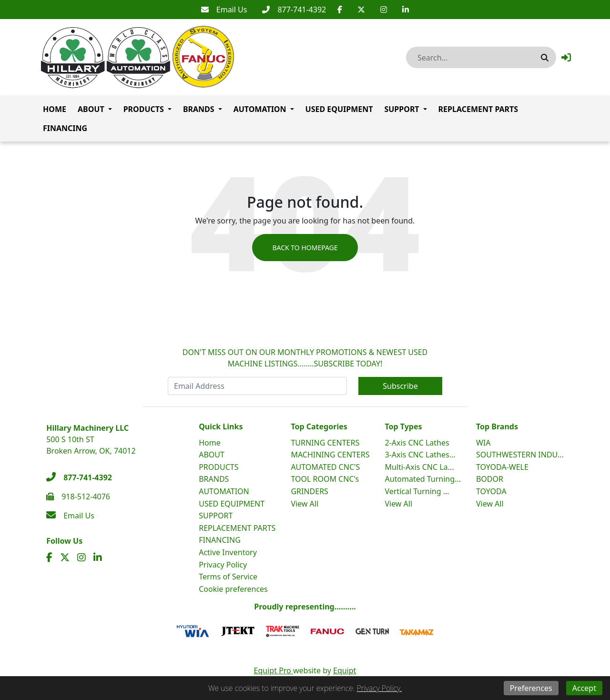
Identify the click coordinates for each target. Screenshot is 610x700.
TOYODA (491, 491)
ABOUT (91, 109)
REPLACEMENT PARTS (478, 109)
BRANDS (199, 109)
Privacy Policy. (379, 688)
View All (305, 504)
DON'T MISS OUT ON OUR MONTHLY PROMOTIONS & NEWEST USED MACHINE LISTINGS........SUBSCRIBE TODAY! (305, 358)
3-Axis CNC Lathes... (420, 455)
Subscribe (400, 386)
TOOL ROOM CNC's (325, 479)
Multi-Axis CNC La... (419, 467)
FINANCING (65, 128)
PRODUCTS (144, 109)
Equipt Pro (274, 670)
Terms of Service (228, 577)
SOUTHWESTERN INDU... (520, 455)
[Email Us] (224, 10)
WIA (483, 443)
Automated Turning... (423, 479)
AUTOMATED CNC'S (325, 467)
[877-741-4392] (294, 10)
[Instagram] (384, 10)
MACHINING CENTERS (330, 455)
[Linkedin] (406, 10)
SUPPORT (402, 109)
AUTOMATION (260, 109)
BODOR (490, 479)
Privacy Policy (223, 565)
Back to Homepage (305, 248)
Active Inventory (228, 552)
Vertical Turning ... (417, 491)
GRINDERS (310, 491)
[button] (566, 57)
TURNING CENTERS (325, 443)
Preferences (531, 688)
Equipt (345, 670)
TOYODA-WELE (502, 467)
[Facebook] (340, 10)
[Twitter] (361, 10)
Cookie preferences (233, 589)
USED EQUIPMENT (339, 109)
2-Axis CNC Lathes (417, 443)
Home (55, 109)
